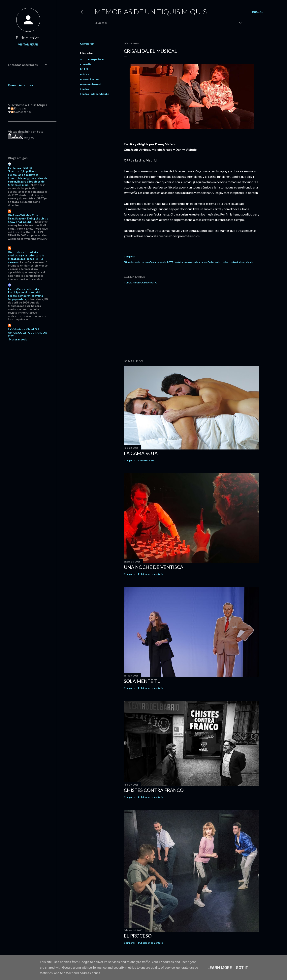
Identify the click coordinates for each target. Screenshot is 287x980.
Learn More (220, 968)
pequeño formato (92, 84)
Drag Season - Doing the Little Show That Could (28, 220)
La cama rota (141, 453)
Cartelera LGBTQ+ (20, 168)
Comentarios (21, 112)
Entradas (19, 108)
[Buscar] (258, 12)
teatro (85, 89)
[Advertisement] (192, 322)
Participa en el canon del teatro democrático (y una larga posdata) (25, 296)
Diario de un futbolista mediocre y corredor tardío (26, 254)
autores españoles (92, 59)
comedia (86, 64)
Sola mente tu (142, 681)
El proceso (138, 936)
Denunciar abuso (20, 85)
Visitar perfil (28, 44)
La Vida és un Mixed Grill (24, 329)
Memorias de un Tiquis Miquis (151, 12)
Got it (242, 968)
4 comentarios (146, 460)
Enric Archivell (28, 38)
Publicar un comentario (141, 283)
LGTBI (84, 69)
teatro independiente (95, 94)
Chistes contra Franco (154, 790)
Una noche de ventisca (154, 567)
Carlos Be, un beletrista (23, 289)
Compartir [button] (87, 44)
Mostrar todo (18, 339)
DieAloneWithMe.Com (23, 215)
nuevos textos (90, 79)
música (85, 74)
